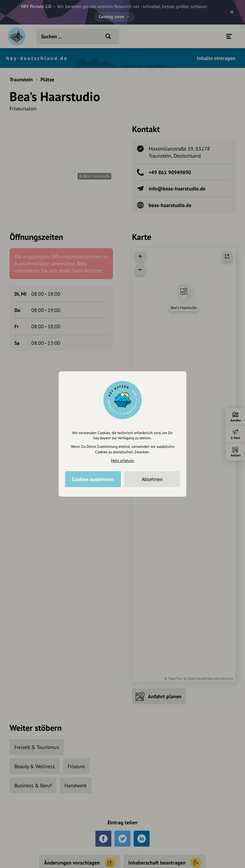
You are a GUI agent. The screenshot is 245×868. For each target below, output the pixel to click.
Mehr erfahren (123, 460)
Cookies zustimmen (93, 479)
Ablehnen (152, 479)
